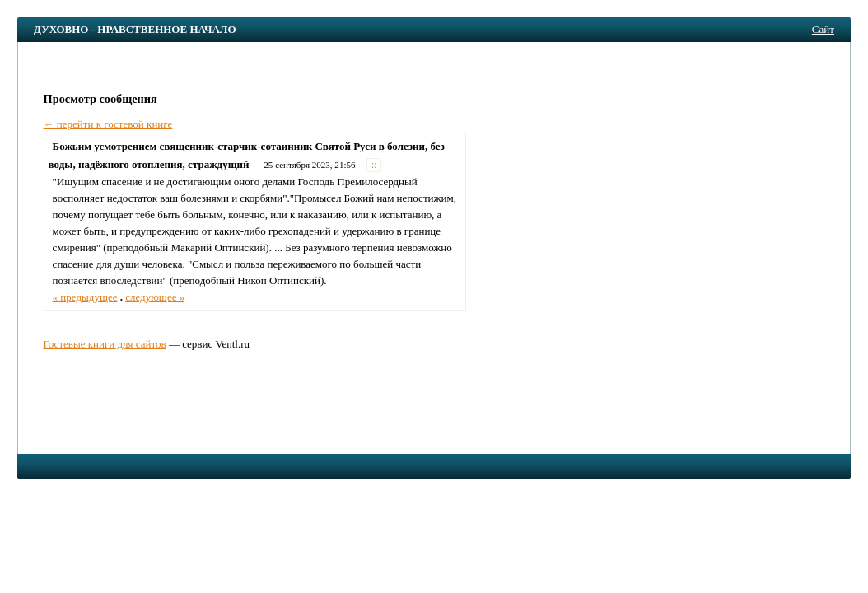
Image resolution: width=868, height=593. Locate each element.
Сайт (823, 29)
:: (374, 165)
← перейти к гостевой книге (108, 124)
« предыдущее (85, 297)
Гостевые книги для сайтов (104, 344)
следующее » (155, 297)
